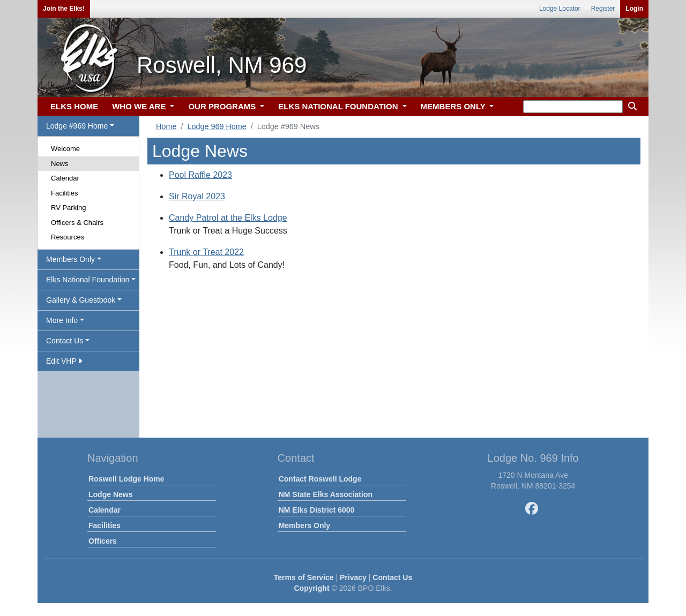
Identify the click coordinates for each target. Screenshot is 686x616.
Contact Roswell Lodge (320, 479)
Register (603, 9)
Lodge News (110, 494)
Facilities (65, 193)
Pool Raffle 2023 (200, 175)
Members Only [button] (70, 259)
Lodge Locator (560, 9)
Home (166, 126)
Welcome (65, 149)
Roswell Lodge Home (126, 479)
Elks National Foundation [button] (88, 280)
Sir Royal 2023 (197, 196)
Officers (103, 541)
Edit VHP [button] (64, 361)
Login (634, 9)
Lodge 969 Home (217, 126)
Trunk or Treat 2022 (206, 252)
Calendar (65, 178)
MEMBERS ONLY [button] (454, 106)
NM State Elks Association (326, 494)
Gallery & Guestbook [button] (81, 300)
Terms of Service (304, 577)
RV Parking (69, 208)
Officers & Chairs (77, 223)
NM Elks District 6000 (317, 510)
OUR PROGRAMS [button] (223, 106)
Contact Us (392, 577)
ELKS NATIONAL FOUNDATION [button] (339, 106)
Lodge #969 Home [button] (77, 126)
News (60, 164)
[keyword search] (573, 107)
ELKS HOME (74, 106)
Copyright (311, 588)
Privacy (353, 577)
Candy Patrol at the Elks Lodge (228, 218)
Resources (68, 237)
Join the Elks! (64, 9)
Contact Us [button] (65, 341)
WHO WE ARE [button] (140, 106)
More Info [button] (62, 320)
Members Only (304, 525)
